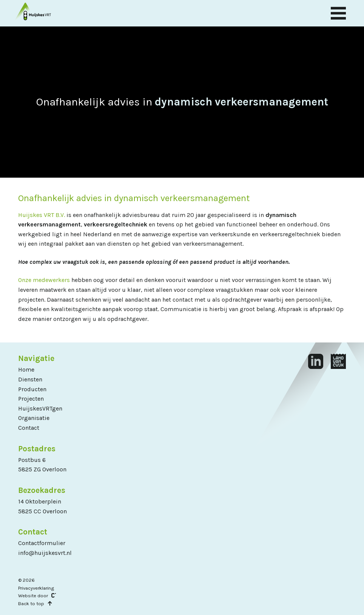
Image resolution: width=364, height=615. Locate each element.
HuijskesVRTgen (40, 408)
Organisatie (34, 418)
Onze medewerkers (44, 280)
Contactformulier (42, 543)
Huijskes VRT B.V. (42, 215)
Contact (29, 428)
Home (26, 369)
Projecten (31, 399)
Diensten (30, 379)
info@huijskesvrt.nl (45, 553)
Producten (32, 389)
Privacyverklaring (36, 588)
